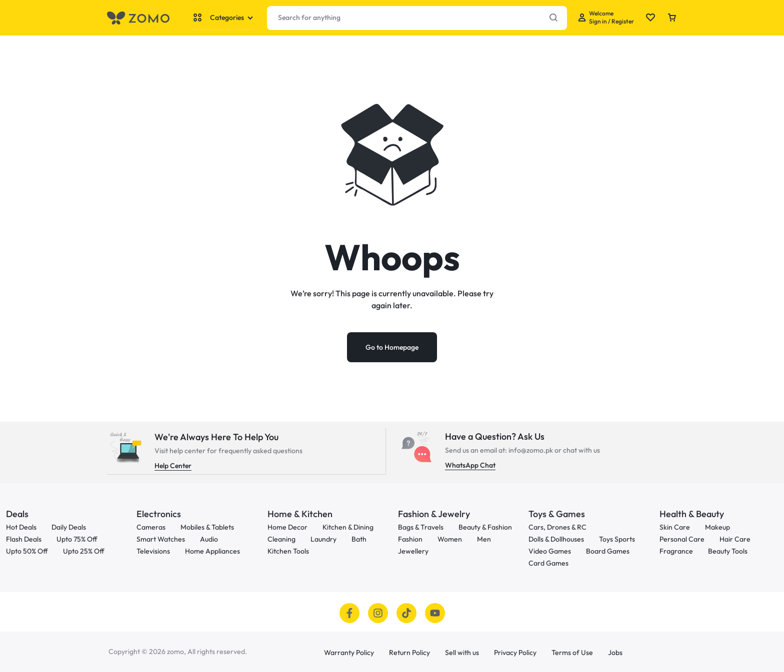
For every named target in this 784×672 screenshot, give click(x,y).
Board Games (608, 551)
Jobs (615, 652)
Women (450, 539)
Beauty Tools (728, 551)
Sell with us (462, 652)
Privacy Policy (515, 652)
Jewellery (413, 551)
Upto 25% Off (84, 551)
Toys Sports (617, 539)
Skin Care (675, 527)
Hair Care (735, 539)
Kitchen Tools (288, 551)
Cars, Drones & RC (557, 527)
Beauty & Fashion (485, 527)
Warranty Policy (349, 652)
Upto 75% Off (77, 539)
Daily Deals (69, 527)
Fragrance (676, 551)
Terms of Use (572, 652)
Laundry (323, 539)
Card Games (548, 563)
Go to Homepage (392, 347)
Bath (359, 539)
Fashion (410, 539)
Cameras (151, 527)
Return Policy (409, 652)
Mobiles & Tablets (207, 527)
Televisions (153, 551)
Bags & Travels (421, 527)
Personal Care (682, 539)
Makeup (717, 527)
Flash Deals (24, 539)
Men (484, 539)
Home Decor (287, 527)
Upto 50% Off (27, 551)
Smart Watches (161, 539)
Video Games (550, 551)
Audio (209, 539)
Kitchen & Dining (348, 527)
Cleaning (281, 539)
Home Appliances (212, 551)
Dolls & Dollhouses (556, 539)
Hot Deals (21, 527)
